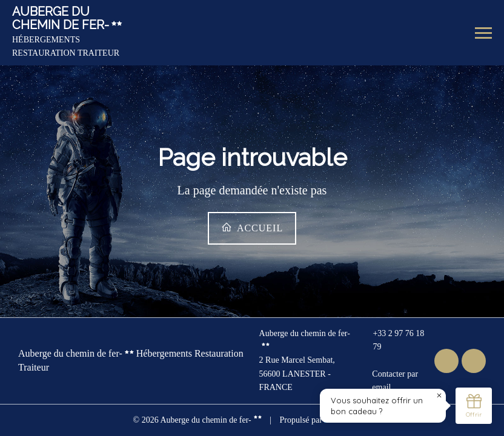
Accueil (252, 227)
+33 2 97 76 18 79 (392, 340)
